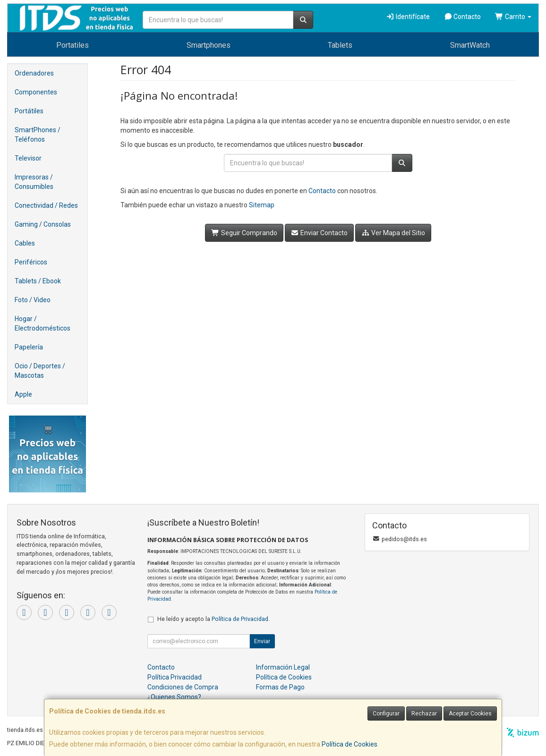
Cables (25, 243)
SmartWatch (470, 45)
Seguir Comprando (244, 233)
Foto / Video (33, 300)
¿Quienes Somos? (174, 697)
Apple (23, 394)
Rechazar (424, 714)
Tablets (340, 45)
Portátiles (29, 111)
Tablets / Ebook (38, 281)
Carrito (513, 17)
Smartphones (209, 45)
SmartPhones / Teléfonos (38, 135)
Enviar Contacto (320, 233)
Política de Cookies (350, 744)
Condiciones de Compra (183, 687)
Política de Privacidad (240, 619)
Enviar (262, 641)
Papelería (29, 347)
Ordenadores (34, 73)
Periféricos (31, 262)
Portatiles (73, 45)
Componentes (36, 92)
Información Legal (283, 667)
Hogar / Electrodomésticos (43, 323)
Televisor (28, 158)
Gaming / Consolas (43, 224)
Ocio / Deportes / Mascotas (40, 371)
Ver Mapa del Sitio (393, 233)
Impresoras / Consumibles (34, 182)
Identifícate (408, 17)
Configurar (386, 714)
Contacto (463, 17)
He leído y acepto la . (213, 619)
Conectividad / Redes (46, 205)
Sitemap (262, 205)
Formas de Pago (280, 687)
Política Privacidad (175, 677)
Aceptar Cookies (470, 714)
